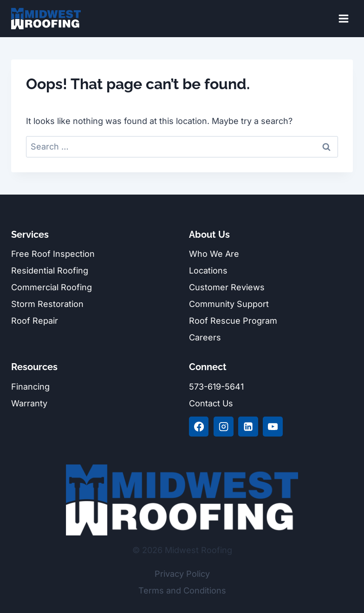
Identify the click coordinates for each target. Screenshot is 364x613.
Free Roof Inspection (53, 254)
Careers (205, 337)
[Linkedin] (248, 426)
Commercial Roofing (52, 287)
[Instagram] (223, 426)
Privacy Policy (182, 574)
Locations (208, 271)
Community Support (229, 304)
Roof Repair (35, 321)
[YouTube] (273, 426)
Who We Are (214, 254)
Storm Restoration (47, 304)
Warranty (29, 403)
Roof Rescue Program (233, 321)
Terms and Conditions (182, 590)
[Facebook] (199, 426)
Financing (30, 387)
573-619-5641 (216, 387)
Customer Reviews (227, 287)
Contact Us (211, 403)
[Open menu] (343, 18)
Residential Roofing (50, 271)
